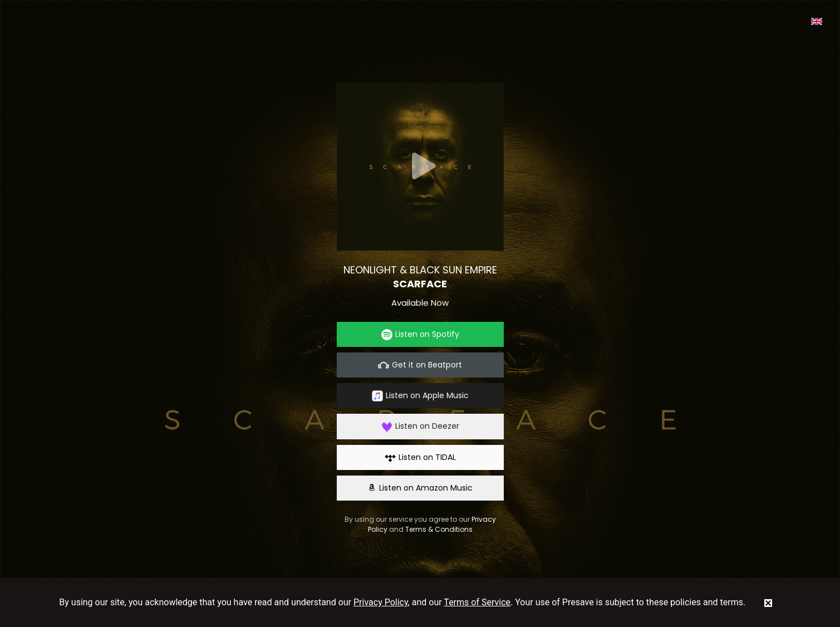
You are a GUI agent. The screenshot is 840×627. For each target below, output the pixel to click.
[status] (768, 602)
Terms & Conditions (439, 529)
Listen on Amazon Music (420, 488)
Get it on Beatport (420, 365)
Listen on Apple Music (420, 396)
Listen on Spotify (420, 334)
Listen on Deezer (420, 426)
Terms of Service (477, 602)
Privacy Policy (381, 602)
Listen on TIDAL (420, 457)
